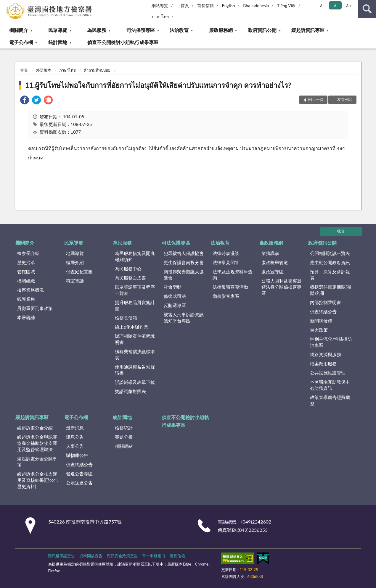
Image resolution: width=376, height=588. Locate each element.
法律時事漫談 (226, 253)
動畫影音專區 (226, 296)
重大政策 (319, 330)
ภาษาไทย (160, 16)
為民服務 (97, 30)
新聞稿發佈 (321, 321)
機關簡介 (19, 30)
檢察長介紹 (28, 253)
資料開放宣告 (91, 556)
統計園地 (58, 42)
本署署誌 (26, 317)
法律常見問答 (226, 262)
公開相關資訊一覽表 (330, 253)
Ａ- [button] (322, 5)
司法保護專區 (141, 30)
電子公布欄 (21, 42)
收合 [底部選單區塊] (341, 231)
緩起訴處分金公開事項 (37, 462)
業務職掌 (270, 253)
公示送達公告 (79, 483)
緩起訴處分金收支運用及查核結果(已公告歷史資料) (38, 480)
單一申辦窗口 (154, 556)
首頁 (24, 70)
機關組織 (26, 281)
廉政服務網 (221, 30)
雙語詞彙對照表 (130, 391)
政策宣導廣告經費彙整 (330, 400)
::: (5, 4)
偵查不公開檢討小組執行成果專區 (123, 42)
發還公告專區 (79, 474)
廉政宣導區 (273, 272)
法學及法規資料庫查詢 (233, 275)
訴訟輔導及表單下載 (135, 382)
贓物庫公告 (77, 455)
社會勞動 (173, 287)
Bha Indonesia (256, 5)
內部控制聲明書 (326, 302)
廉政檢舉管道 (275, 262)
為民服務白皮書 (130, 278)
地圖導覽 (75, 253)
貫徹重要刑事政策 (35, 308)
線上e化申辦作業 (132, 327)
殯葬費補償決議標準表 (135, 354)
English (229, 5)
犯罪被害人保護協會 (184, 253)
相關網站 (124, 446)
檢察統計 (124, 428)
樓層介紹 (75, 262)
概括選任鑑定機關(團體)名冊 (331, 290)
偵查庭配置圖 (79, 272)
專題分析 (124, 437)
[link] (25, 101)
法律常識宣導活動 (230, 287)
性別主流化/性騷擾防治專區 (331, 342)
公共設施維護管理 (328, 373)
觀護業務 (26, 299)
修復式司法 (175, 296)
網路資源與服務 (326, 354)
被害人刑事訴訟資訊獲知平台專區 (184, 318)
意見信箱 (177, 556)
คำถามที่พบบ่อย (97, 70)
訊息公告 (75, 437)
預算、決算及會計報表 (330, 275)
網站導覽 (160, 5)
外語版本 (44, 70)
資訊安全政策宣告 (122, 556)
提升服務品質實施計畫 (135, 305)
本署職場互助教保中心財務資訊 (330, 385)
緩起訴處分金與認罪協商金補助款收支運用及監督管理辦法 (37, 443)
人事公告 (75, 446)
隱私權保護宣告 (61, 556)
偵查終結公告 (323, 311)
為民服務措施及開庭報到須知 (135, 256)
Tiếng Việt (286, 5)
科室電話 (75, 281)
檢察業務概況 (30, 290)
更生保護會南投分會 (184, 262)
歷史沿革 (26, 262)
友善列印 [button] (345, 99)
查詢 (367, 9)
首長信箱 (205, 5)
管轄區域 (26, 272)
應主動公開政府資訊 (330, 262)
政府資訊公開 (262, 30)
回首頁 (183, 5)
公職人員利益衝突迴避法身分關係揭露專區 (281, 287)
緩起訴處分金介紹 (35, 428)
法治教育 (179, 30)
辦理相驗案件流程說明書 (135, 339)
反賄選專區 (175, 305)
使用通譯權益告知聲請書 (135, 370)
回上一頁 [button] (316, 99)
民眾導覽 (58, 30)
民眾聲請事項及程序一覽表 (135, 290)
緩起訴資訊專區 (308, 30)
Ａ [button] (335, 5)
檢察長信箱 (126, 318)
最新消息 (75, 428)
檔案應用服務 (323, 364)
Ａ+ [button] (348, 5)
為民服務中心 (128, 269)
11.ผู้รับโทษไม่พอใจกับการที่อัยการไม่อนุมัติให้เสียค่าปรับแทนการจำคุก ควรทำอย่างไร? (158, 85)
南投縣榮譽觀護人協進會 (184, 275)
